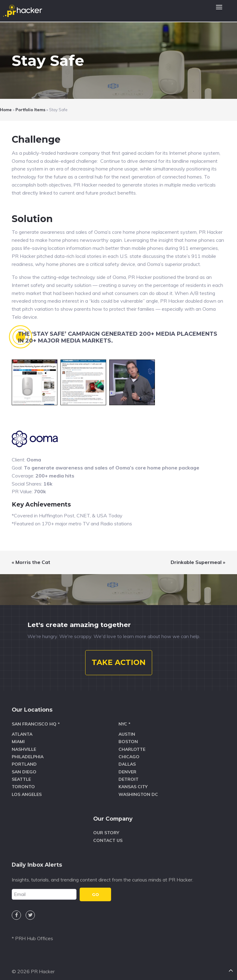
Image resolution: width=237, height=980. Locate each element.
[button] (219, 11)
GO (96, 889)
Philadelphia (28, 751)
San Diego (24, 766)
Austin (127, 729)
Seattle (21, 774)
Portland (24, 759)
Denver (127, 766)
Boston (128, 736)
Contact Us (108, 835)
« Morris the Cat (31, 562)
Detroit (129, 774)
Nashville (24, 744)
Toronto (23, 781)
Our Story (106, 827)
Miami (18, 736)
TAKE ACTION (119, 657)
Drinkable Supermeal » (198, 562)
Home (6, 110)
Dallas (127, 759)
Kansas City (133, 781)
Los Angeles (27, 789)
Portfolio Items (30, 110)
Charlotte (132, 744)
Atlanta (22, 729)
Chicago (129, 751)
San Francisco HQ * (36, 718)
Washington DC (138, 789)
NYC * (125, 718)
